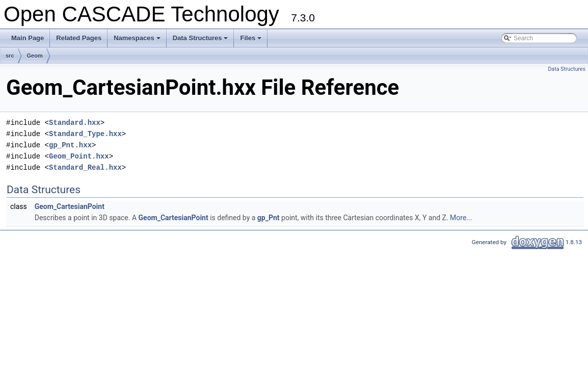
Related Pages (79, 38)
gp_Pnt (269, 218)
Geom (35, 56)
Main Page (28, 38)
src (10, 56)
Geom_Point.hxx (79, 156)
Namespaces (138, 41)
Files (251, 41)
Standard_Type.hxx (85, 134)
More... (461, 218)
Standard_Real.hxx (85, 167)
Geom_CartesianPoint (70, 206)
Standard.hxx (75, 123)
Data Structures (201, 41)
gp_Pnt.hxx (70, 145)
